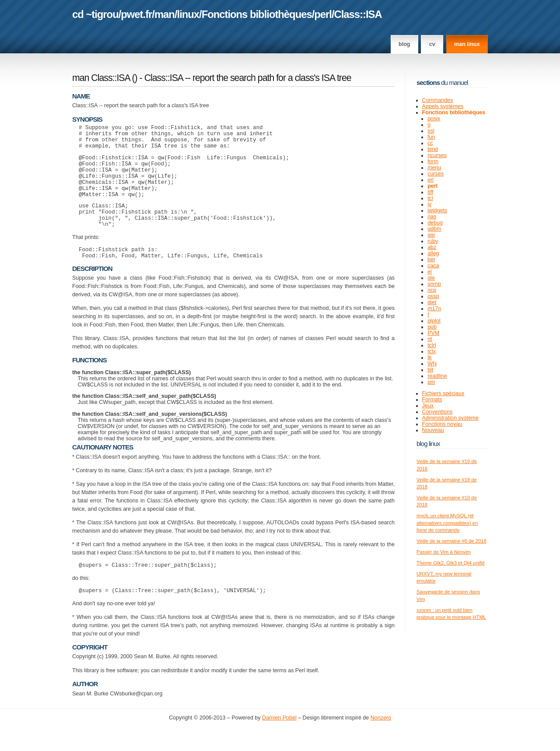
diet (432, 302)
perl (323, 14)
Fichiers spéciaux (443, 393)
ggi (431, 235)
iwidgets (437, 211)
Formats (432, 400)
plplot (434, 321)
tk (430, 358)
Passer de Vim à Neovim (444, 552)
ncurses (437, 155)
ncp (432, 290)
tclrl (432, 345)
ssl (431, 131)
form (433, 161)
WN (432, 364)
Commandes (438, 100)
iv (429, 204)
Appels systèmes (443, 106)
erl (430, 180)
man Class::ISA (101, 78)
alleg (433, 253)
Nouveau (433, 430)
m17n (434, 309)
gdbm (434, 229)
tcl (430, 198)
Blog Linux (428, 444)
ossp (433, 296)
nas (432, 217)
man (164, 14)
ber (431, 260)
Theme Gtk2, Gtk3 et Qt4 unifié (451, 563)
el (430, 272)
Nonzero (381, 743)
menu (434, 168)
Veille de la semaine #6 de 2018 (451, 541)
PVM (433, 333)
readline (437, 376)
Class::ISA (358, 14)
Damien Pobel (279, 743)
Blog (404, 44)
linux (188, 14)
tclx (432, 351)
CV (432, 44)
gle (431, 278)
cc (430, 143)
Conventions (437, 412)
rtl (430, 339)
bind (433, 149)
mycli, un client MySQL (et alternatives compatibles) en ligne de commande (447, 523)
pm (431, 382)
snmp (434, 284)
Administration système (450, 418)
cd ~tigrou (95, 14)
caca (433, 266)
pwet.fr (136, 14)
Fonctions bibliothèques (257, 14)
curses (436, 174)
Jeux (428, 406)
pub (432, 327)
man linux (467, 44)
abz (432, 247)
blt (430, 370)
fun (431, 137)
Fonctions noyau (442, 424)
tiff (430, 192)
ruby (433, 241)
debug (435, 223)
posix (434, 119)
